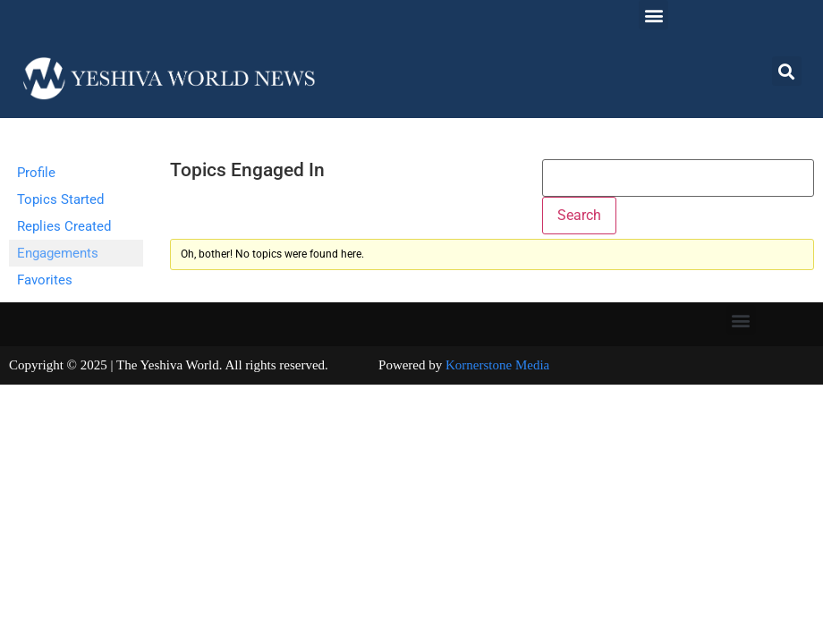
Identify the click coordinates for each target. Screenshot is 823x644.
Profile (36, 173)
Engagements (58, 253)
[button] (653, 15)
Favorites (45, 280)
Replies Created (64, 226)
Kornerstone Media (497, 365)
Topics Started (60, 199)
